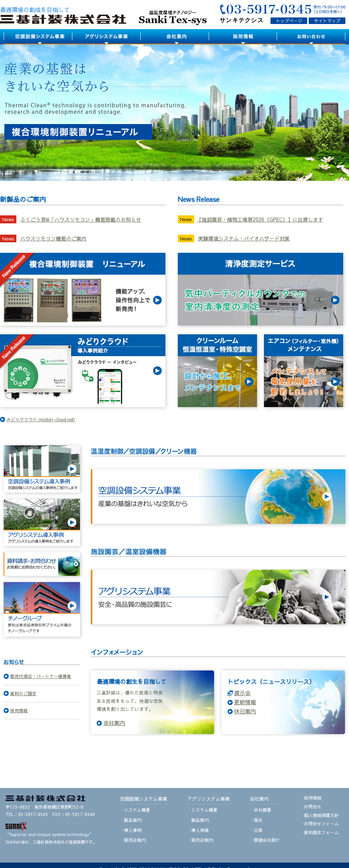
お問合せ (313, 807)
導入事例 (133, 830)
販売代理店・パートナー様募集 (41, 676)
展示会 (242, 693)
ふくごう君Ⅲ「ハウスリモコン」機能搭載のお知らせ (81, 220)
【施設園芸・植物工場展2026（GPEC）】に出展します (260, 220)
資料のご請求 (23, 693)
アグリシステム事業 (208, 799)
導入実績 (200, 830)
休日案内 (245, 711)
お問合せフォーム (321, 824)
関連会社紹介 (267, 840)
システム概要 (137, 810)
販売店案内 (135, 840)
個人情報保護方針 (321, 815)
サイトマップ (327, 21)
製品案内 (133, 820)
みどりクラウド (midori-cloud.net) (41, 419)
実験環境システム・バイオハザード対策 (244, 238)
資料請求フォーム (321, 832)
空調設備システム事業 (144, 799)
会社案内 (114, 723)
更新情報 (245, 702)
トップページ (289, 21)
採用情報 (19, 710)
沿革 (258, 830)
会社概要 (262, 810)
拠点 (258, 820)
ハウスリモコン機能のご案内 (53, 238)
